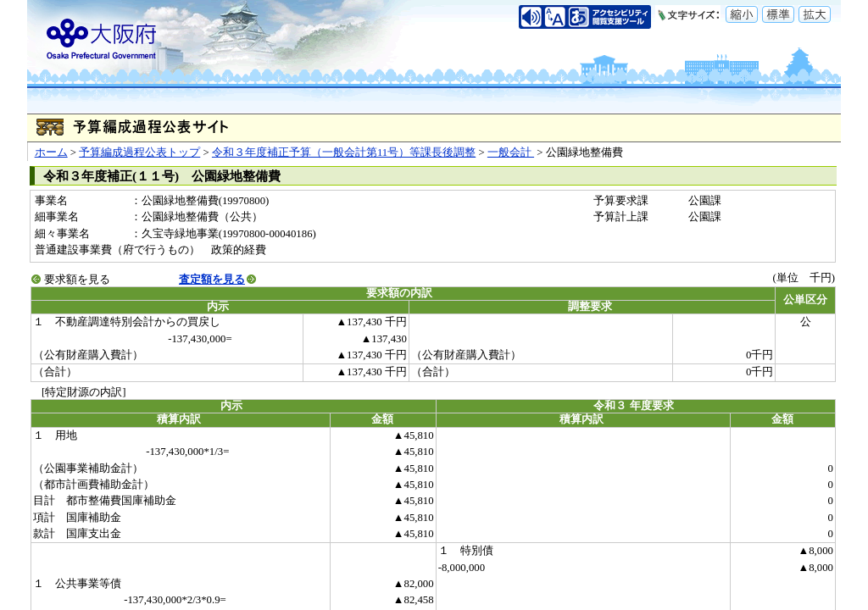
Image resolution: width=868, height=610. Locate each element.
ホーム (51, 152)
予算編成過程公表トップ (139, 152)
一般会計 (511, 152)
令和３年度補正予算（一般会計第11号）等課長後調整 (344, 152)
